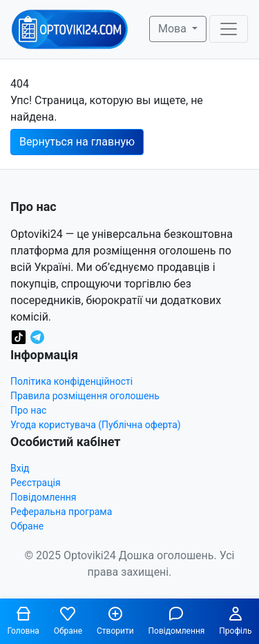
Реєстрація (36, 483)
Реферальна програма (61, 512)
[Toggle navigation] (229, 29)
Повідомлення (44, 497)
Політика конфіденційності (71, 381)
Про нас (28, 410)
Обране (27, 526)
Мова (174, 29)
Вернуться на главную (77, 142)
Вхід (20, 468)
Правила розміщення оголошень (85, 396)
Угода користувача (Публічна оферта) (96, 425)
